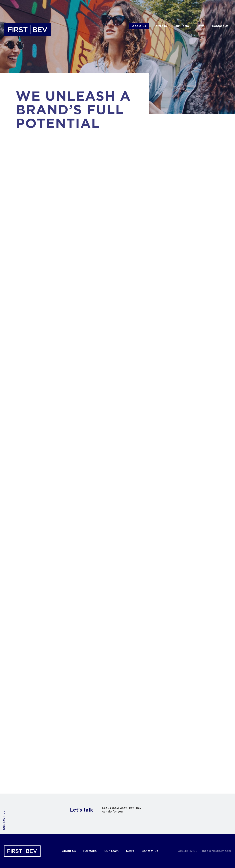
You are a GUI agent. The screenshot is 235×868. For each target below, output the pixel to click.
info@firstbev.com (217, 851)
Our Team (182, 26)
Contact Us (220, 26)
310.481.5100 (188, 851)
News (200, 26)
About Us (139, 26)
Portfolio (160, 26)
